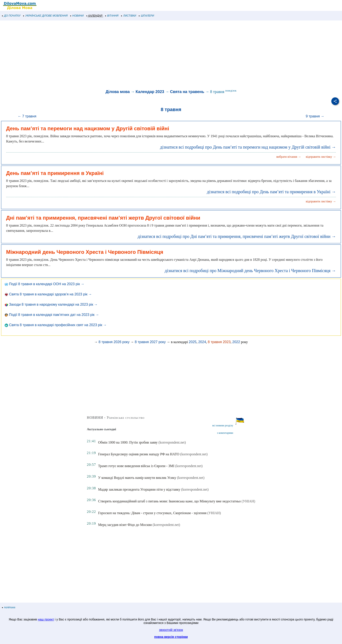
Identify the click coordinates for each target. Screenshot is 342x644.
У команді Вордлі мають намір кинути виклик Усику (137, 478)
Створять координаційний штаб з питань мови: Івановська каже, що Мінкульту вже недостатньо (169, 501)
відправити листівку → (321, 157)
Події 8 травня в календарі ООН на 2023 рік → (44, 284)
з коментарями (225, 433)
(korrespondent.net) (172, 442)
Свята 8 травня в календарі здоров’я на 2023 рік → (48, 294)
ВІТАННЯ (112, 16)
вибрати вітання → (289, 157)
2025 (193, 342)
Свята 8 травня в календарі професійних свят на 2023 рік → (56, 325)
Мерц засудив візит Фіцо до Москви (125, 525)
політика (9, 607)
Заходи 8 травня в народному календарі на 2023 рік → (51, 304)
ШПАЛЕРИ (146, 16)
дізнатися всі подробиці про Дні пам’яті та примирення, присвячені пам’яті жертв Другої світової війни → (237, 236)
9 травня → (315, 116)
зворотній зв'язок (171, 630)
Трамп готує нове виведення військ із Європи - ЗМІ (136, 466)
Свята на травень (187, 92)
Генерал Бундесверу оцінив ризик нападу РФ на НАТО (139, 454)
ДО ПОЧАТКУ (11, 16)
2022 (236, 342)
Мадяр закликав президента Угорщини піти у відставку (139, 489)
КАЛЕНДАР (95, 16)
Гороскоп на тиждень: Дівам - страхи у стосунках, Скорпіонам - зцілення (152, 513)
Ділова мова (118, 92)
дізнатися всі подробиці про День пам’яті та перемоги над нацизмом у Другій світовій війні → (248, 147)
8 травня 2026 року (114, 342)
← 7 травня (27, 116)
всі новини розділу (223, 425)
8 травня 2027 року (150, 342)
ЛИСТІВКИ (129, 16)
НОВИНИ (77, 16)
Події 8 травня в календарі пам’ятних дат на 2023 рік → (52, 315)
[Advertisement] (131, 55)
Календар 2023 (150, 92)
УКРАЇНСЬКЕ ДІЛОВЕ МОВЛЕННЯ (45, 16)
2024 (202, 342)
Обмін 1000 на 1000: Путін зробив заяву (128, 442)
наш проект (46, 619)
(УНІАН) (248, 501)
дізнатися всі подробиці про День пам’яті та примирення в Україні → (271, 192)
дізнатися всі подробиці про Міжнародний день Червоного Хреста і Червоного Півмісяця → (250, 271)
